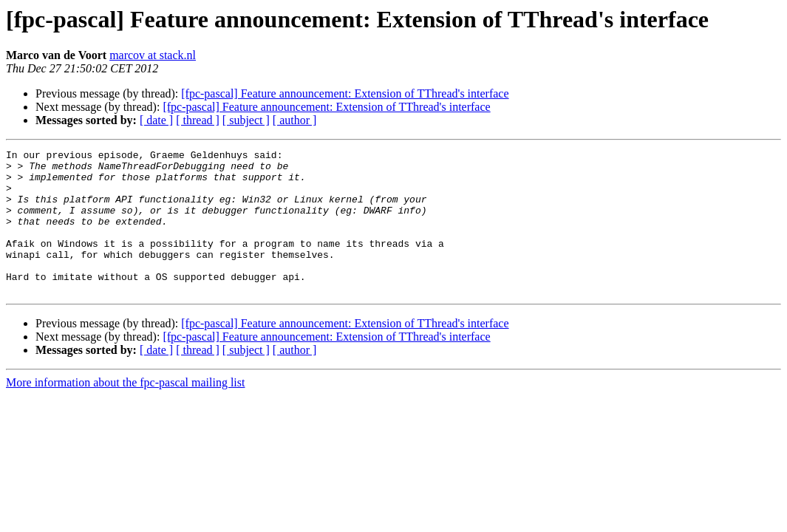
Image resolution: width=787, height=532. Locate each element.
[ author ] (295, 120)
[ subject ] (246, 120)
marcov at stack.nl (153, 55)
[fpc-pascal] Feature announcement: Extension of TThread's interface (345, 93)
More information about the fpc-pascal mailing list (125, 411)
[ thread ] (198, 120)
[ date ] (156, 120)
